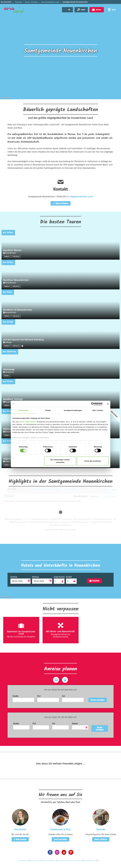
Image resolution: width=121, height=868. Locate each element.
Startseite (20, 2)
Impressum (23, 860)
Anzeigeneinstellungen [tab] (73, 410)
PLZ (39, 696)
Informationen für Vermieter (69, 860)
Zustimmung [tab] (23, 410)
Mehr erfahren (61, 203)
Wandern (7, 376)
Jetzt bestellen (60, 839)
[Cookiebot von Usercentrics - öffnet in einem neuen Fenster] (93, 404)
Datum (75, 724)
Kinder (69, 577)
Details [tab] (48, 410)
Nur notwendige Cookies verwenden (60, 461)
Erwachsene (59, 577)
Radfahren (7, 257)
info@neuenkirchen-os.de (81, 197)
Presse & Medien (49, 860)
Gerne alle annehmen (93, 461)
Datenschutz (35, 860)
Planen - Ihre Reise (35, 2)
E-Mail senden (20, 839)
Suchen (94, 581)
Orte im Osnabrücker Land (58, 2)
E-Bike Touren (17, 257)
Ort (63, 696)
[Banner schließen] (108, 404)
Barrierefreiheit (89, 860)
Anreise (14, 577)
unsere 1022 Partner (27, 422)
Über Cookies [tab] (98, 410)
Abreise (35, 577)
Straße (15, 696)
